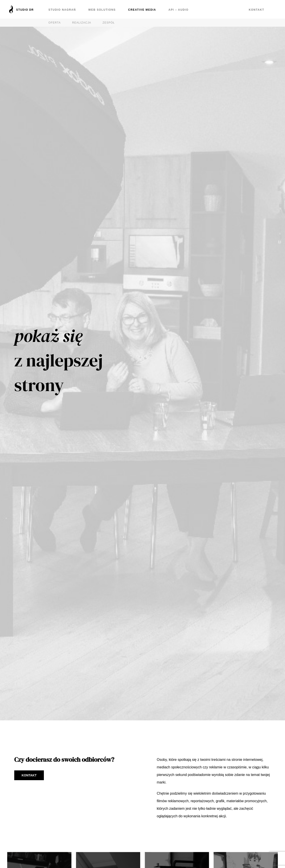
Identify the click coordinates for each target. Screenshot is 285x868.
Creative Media (142, 10)
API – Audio (178, 10)
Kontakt (256, 10)
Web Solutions (102, 10)
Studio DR (25, 10)
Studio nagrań (62, 10)
